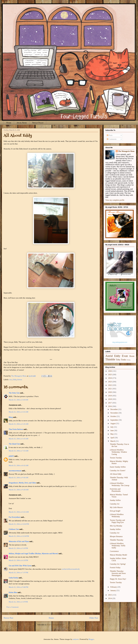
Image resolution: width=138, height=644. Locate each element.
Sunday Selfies (115, 500)
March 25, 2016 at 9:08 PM (18, 587)
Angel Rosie (22, 123)
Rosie (132, 356)
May (112, 434)
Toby (118, 360)
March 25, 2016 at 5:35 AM (19, 424)
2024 (110, 378)
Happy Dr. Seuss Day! (118, 579)
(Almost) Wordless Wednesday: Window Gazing (118, 452)
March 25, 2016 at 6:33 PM (18, 560)
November (114, 413)
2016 (110, 406)
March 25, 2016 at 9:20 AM (19, 490)
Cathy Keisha (13, 578)
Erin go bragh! (115, 511)
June (112, 430)
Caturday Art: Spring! (118, 564)
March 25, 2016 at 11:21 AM (19, 512)
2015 (110, 595)
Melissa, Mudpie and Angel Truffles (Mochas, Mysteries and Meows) (33, 554)
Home (9, 123)
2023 (110, 382)
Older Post (94, 618)
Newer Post (8, 618)
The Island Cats (14, 444)
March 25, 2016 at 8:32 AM (19, 466)
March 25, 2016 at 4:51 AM (18, 412)
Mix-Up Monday (116, 526)
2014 (110, 598)
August (113, 423)
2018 (110, 399)
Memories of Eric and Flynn (19, 542)
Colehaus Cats (14, 529)
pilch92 (11, 456)
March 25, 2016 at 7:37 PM (18, 573)
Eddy (15, 380)
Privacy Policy (38, 123)
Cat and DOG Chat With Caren (20, 566)
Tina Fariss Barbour (16, 429)
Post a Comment (13, 607)
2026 (110, 371)
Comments (112, 139)
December (114, 409)
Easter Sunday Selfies (118, 467)
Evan (125, 356)
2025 (110, 375)
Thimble (110, 359)
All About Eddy (116, 474)
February (114, 587)
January (113, 590)
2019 (110, 396)
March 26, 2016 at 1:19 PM (18, 602)
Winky (129, 360)
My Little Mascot (116, 507)
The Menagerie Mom (126, 151)
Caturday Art (115, 504)
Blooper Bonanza (116, 536)
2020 (110, 392)
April (113, 438)
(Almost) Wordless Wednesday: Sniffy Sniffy (118, 546)
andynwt (76, 639)
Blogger (91, 639)
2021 (110, 389)
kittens (20, 380)
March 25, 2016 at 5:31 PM (18, 548)
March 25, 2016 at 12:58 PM (19, 536)
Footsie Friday (115, 568)
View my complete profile (115, 200)
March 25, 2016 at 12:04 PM (19, 524)
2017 (110, 403)
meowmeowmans (15, 471)
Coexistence (114, 551)
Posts (110, 135)
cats (11, 380)
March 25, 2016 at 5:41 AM (18, 439)
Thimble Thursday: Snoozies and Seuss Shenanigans (118, 573)
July (112, 427)
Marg (11, 417)
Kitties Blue (13, 593)
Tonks (124, 360)
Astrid (109, 356)
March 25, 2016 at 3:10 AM (18, 400)
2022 (110, 385)
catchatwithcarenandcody (71, 569)
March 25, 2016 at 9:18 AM (18, 478)
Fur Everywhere (15, 517)
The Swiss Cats (14, 393)
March (113, 441)
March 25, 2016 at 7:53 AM (19, 451)
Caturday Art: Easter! (118, 471)
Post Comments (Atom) (56, 625)
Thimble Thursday (117, 540)
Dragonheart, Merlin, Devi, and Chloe (22, 483)
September (114, 420)
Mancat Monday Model (118, 555)
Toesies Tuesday (116, 458)
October (114, 416)
